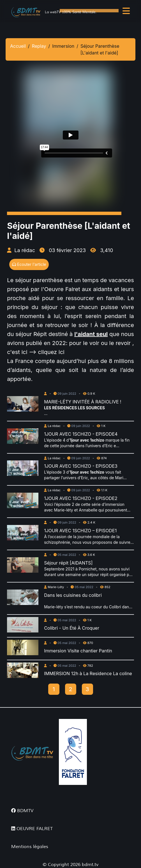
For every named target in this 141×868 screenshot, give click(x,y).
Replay (39, 46)
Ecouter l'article (29, 264)
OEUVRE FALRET (32, 829)
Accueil (18, 46)
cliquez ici (52, 352)
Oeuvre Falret (62, 289)
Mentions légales (30, 847)
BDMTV (22, 811)
